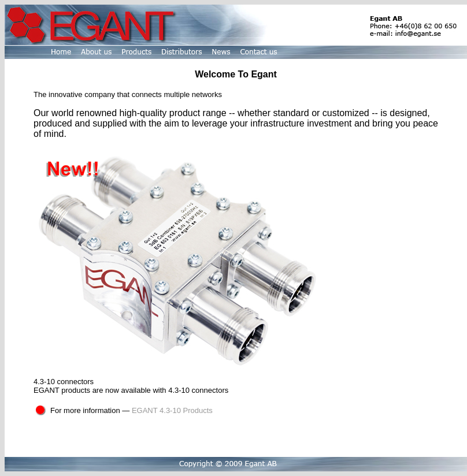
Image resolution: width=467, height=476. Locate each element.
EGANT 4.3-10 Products (172, 410)
